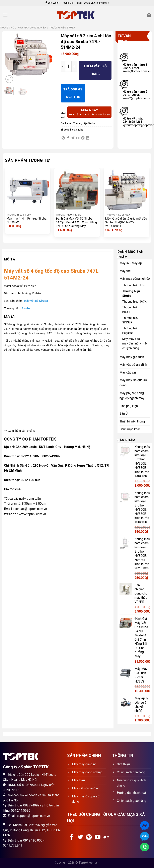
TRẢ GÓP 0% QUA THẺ (73, 93)
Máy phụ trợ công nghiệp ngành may (132, 396)
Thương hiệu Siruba (62, 28)
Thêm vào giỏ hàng (95, 70)
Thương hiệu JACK (134, 302)
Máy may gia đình (132, 357)
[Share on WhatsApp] (63, 138)
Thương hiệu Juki (133, 285)
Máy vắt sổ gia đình (133, 365)
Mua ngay (89, 112)
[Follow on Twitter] (80, 838)
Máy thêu (126, 271)
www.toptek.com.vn (32, 514)
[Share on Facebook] (68, 138)
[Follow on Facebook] (71, 838)
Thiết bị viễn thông (132, 421)
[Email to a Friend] (78, 138)
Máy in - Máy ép (131, 263)
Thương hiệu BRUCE (130, 310)
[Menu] (5, 15)
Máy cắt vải (128, 372)
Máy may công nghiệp (32, 28)
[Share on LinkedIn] (88, 138)
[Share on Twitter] (73, 138)
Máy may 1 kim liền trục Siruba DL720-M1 (27, 221)
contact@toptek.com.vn (31, 509)
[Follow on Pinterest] (89, 838)
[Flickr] (106, 838)
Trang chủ (7, 28)
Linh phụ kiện (129, 406)
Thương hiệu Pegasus (130, 331)
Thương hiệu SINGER (130, 320)
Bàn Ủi (124, 414)
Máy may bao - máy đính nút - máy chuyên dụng (135, 344)
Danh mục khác (130, 429)
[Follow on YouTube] (98, 838)
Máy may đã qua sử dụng (133, 383)
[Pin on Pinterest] (83, 138)
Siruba (80, 130)
